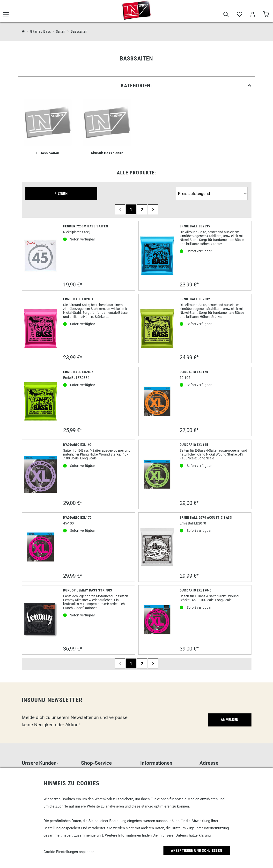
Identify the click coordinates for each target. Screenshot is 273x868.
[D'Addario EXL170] (41, 547)
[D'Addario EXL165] (157, 474)
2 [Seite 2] (142, 210)
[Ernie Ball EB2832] (157, 329)
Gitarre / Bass (40, 31)
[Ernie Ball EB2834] (41, 329)
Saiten (61, 31)
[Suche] (226, 15)
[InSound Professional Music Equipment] (23, 31)
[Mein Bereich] (253, 15)
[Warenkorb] (266, 15)
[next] (153, 209)
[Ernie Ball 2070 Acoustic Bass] (157, 547)
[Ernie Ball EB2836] (41, 401)
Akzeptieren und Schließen (197, 851)
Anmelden (230, 720)
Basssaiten (79, 31)
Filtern (61, 194)
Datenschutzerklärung (193, 835)
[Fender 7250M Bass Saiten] (41, 256)
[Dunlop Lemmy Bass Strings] (41, 620)
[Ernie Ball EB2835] (157, 256)
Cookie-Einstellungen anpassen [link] (69, 852)
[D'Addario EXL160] (157, 401)
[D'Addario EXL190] (41, 474)
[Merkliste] (239, 15)
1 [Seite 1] (131, 210)
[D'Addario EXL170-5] (157, 620)
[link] (137, 86)
